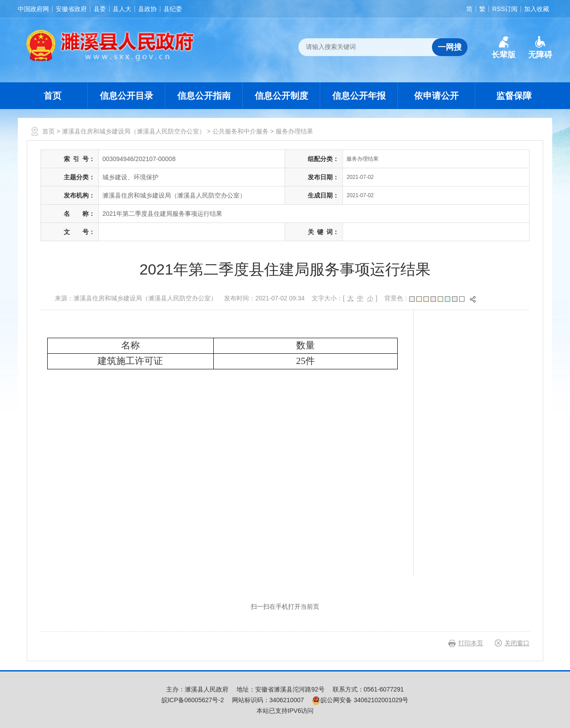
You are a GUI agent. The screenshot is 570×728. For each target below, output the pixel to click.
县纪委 (173, 9)
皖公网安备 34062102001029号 (360, 700)
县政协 (147, 9)
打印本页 (471, 643)
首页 (53, 96)
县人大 (122, 9)
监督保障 (514, 96)
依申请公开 (436, 96)
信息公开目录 (126, 96)
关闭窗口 (517, 643)
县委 (100, 9)
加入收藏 (537, 9)
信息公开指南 (204, 96)
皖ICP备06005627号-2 (193, 700)
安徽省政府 (71, 9)
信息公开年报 (359, 96)
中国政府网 (33, 9)
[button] (504, 48)
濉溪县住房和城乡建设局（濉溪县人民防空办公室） (134, 131)
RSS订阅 (505, 9)
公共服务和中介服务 (240, 131)
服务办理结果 (294, 131)
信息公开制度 (281, 96)
